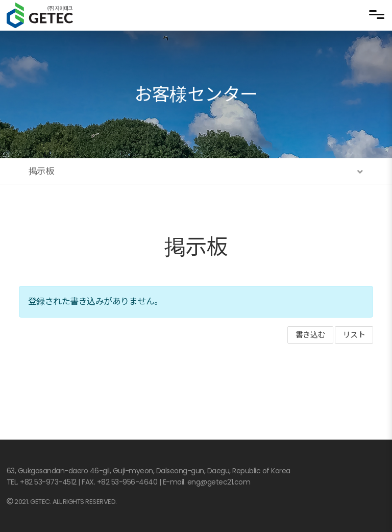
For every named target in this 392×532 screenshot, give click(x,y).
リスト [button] (354, 335)
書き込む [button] (310, 335)
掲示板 (196, 247)
